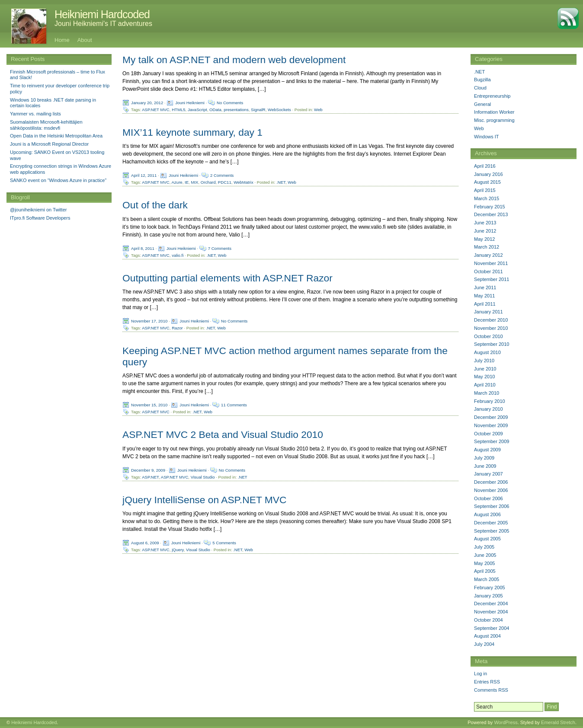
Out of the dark (155, 205)
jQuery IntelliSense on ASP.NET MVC (204, 500)
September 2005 (492, 531)
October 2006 (489, 498)
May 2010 (484, 377)
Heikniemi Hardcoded (102, 14)
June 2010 (485, 369)
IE (187, 182)
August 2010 (487, 352)
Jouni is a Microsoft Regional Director (49, 144)
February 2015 (490, 207)
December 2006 (491, 482)
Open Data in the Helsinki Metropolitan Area (56, 136)
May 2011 (484, 296)
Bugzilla (482, 80)
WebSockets (279, 110)
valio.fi (178, 255)
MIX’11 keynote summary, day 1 (192, 132)
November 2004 (491, 612)
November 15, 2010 (149, 405)
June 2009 (485, 466)
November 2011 (491, 263)
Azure (177, 182)
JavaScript (197, 110)
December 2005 (491, 523)
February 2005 (490, 588)
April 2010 (485, 385)
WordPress (506, 722)
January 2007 (489, 474)
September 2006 (492, 506)
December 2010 (491, 320)
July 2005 (484, 547)
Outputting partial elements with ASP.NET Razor (227, 278)
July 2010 (484, 361)
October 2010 (489, 336)
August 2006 (487, 514)
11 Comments (234, 405)
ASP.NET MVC (156, 110)
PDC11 (225, 182)
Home (62, 40)
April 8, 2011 (143, 248)
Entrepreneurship (492, 96)
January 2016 (489, 174)
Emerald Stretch (558, 722)
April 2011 (485, 304)
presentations (236, 110)
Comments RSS (491, 690)
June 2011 (485, 287)
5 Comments (224, 542)
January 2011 (489, 312)
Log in (480, 674)
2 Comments (222, 175)
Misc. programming (494, 120)
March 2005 (487, 579)
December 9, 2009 (148, 470)
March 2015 (487, 198)
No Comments (230, 103)
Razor (177, 327)
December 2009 (491, 417)
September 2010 (492, 344)
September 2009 (492, 441)
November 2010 (491, 328)
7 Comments (220, 248)
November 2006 (491, 490)
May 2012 (484, 239)
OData (215, 110)
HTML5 (178, 110)
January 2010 (489, 409)
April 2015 (485, 190)
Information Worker (494, 112)
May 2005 (484, 563)
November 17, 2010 (149, 321)
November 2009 (491, 425)
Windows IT (486, 137)
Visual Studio (203, 477)
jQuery (178, 549)
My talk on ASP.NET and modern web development (234, 60)
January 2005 (489, 596)
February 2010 (490, 401)
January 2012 (489, 255)
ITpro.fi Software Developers (40, 218)
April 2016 (485, 166)
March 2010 (487, 393)
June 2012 (485, 231)
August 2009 (487, 450)
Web (318, 110)
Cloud (480, 88)
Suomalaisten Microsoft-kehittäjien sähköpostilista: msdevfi (46, 125)
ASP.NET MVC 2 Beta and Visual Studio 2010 (223, 434)
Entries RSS (487, 682)
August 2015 (487, 182)
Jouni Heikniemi (190, 103)
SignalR (258, 110)
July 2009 (484, 458)
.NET (281, 182)
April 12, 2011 (144, 175)
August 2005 (487, 539)
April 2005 (485, 571)
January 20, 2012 (147, 103)
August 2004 (487, 636)
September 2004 (492, 628)
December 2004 (491, 603)
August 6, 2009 (145, 542)
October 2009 (489, 434)
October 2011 (489, 271)
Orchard (208, 182)
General (482, 104)
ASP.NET (150, 477)
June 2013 (485, 223)
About (85, 40)
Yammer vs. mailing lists (35, 114)
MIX (194, 182)
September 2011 (492, 279)
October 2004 (489, 620)
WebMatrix (243, 182)
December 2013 (491, 214)
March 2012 (487, 247)
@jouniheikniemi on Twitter (38, 210)
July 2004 (484, 644)
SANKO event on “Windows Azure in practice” (58, 180)
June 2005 (485, 555)
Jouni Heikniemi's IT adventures (103, 24)
